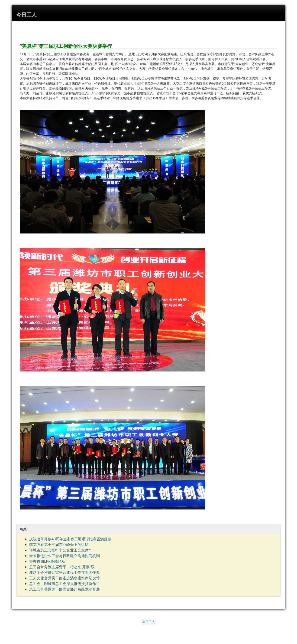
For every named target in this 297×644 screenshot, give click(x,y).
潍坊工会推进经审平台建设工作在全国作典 (65, 572)
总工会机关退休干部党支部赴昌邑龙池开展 (65, 589)
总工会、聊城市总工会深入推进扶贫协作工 (65, 584)
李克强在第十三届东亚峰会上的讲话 (59, 545)
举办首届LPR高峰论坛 (47, 561)
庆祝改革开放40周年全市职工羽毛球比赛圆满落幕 (70, 539)
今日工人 (148, 622)
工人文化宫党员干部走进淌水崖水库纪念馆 (65, 578)
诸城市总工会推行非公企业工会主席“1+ (62, 550)
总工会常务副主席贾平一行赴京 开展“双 (62, 567)
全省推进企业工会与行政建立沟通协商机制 (65, 556)
